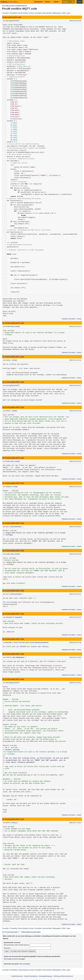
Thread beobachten (10, 932)
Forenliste (5, 13)
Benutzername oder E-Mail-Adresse (16, 945)
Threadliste (14, 13)
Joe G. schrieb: (10, 558)
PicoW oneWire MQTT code (12, 17)
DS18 (40, 27)
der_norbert (15, 326)
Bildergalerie (57, 13)
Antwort (79, 319)
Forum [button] (57, 2)
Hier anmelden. (25, 964)
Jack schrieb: (9, 331)
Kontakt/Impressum (17, 976)
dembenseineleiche (42, 643)
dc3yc (15, 360)
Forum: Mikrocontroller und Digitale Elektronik (15, 6)
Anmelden (38, 13)
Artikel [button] (48, 2)
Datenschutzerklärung (31, 976)
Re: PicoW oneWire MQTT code (13, 323)
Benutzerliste (47, 13)
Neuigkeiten (38, 2)
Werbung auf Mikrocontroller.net (63, 976)
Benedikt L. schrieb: (12, 779)
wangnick (19, 617)
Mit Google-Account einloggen (15, 959)
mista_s (15, 823)
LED (28, 512)
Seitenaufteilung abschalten (30, 932)
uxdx (16, 487)
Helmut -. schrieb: (11, 491)
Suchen (31, 13)
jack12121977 (14, 21)
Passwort (7, 948)
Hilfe (64, 13)
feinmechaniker (16, 527)
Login (80, 2)
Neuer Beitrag (23, 13)
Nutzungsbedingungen (46, 976)
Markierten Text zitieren (69, 319)
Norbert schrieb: (10, 531)
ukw (14, 657)
